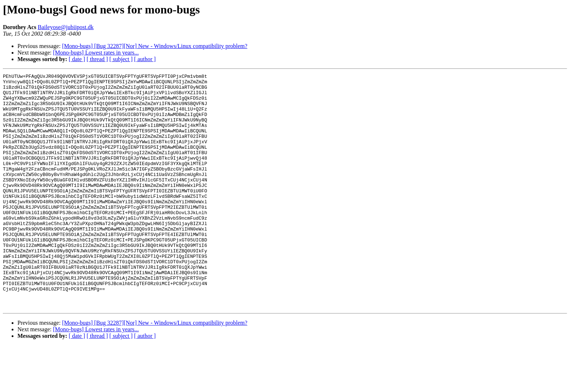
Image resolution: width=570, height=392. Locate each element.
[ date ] (77, 59)
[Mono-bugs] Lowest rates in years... (96, 53)
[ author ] (145, 59)
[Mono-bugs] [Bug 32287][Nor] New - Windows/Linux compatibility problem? (155, 46)
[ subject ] (121, 59)
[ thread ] (97, 59)
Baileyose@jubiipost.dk (66, 27)
